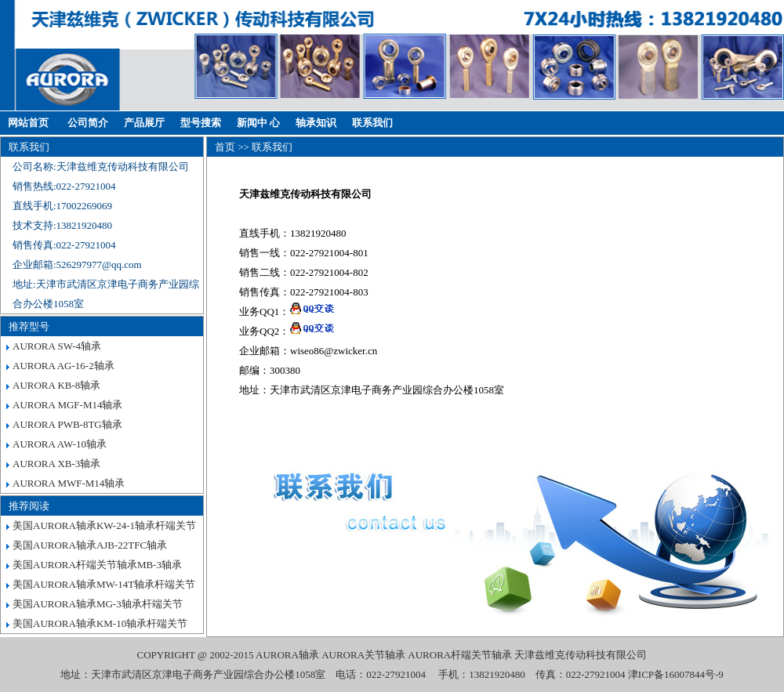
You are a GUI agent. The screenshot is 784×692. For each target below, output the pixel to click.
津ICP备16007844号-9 (676, 674)
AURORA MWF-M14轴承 (69, 483)
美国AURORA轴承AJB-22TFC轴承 (90, 545)
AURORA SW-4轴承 (57, 346)
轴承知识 (316, 123)
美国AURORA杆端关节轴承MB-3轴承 (97, 565)
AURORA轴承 (287, 655)
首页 (225, 147)
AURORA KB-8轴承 (56, 385)
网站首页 (28, 123)
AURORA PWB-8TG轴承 (67, 424)
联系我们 (372, 123)
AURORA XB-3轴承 (56, 464)
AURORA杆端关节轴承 (460, 655)
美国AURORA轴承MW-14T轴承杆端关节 (104, 584)
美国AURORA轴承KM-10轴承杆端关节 (100, 623)
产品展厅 (144, 123)
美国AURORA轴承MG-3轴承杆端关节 (98, 604)
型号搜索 (201, 123)
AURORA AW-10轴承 (60, 444)
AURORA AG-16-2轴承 (64, 366)
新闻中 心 (258, 123)
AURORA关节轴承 (363, 655)
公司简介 (88, 123)
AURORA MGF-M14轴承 (68, 405)
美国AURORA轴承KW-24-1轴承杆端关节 (104, 525)
